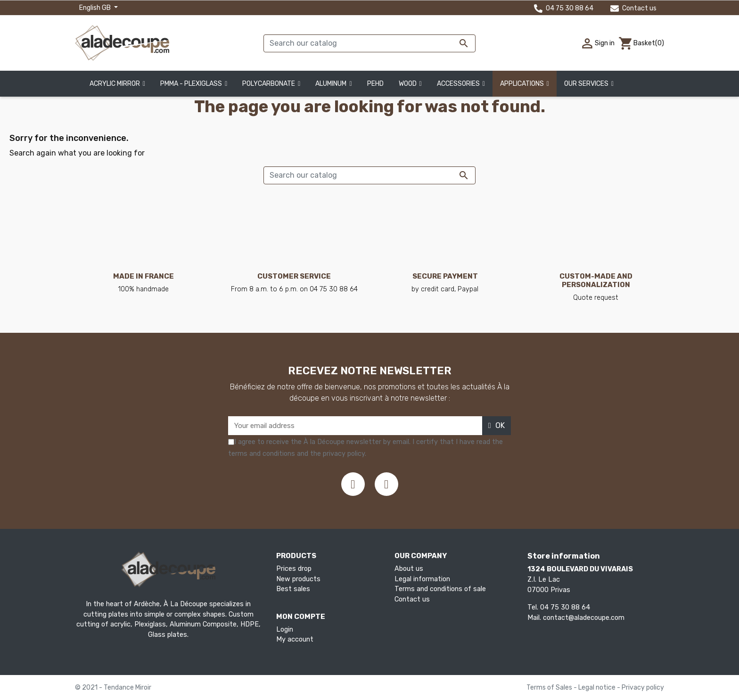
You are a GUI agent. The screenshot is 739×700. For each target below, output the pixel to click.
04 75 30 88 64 (564, 8)
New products (298, 579)
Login (285, 630)
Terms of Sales (550, 688)
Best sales (293, 589)
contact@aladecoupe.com (584, 618)
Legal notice (598, 688)
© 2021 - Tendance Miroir (113, 688)
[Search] (369, 43)
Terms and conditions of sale (440, 589)
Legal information (422, 579)
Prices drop (294, 569)
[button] (589, 84)
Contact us (633, 8)
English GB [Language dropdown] (96, 8)
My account (295, 639)
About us (409, 569)
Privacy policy (643, 688)
